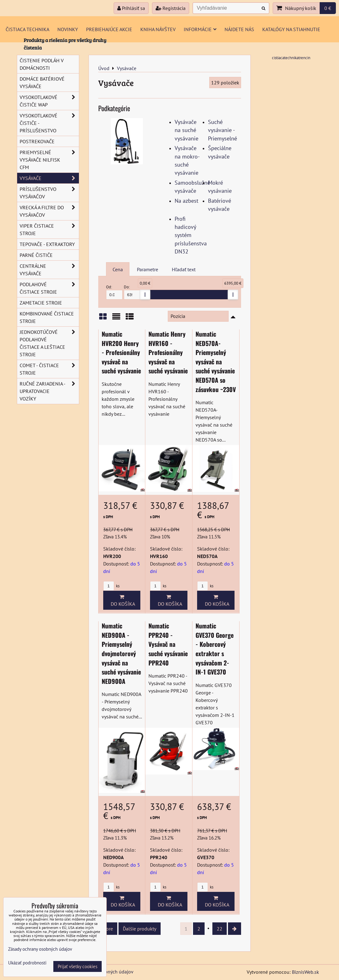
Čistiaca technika (27, 29)
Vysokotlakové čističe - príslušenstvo (49, 123)
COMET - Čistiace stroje (49, 369)
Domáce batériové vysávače (42, 83)
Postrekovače (37, 141)
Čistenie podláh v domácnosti (42, 64)
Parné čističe (36, 255)
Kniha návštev (158, 29)
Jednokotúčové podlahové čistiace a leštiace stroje (49, 343)
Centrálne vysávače (49, 270)
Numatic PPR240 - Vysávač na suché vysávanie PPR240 (168, 644)
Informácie (200, 29)
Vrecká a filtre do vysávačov (49, 211)
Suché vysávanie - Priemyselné (223, 130)
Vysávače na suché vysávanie (186, 130)
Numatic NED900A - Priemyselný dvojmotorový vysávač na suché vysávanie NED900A (121, 653)
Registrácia (171, 8)
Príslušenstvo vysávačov (49, 193)
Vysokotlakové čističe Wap (49, 101)
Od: (114, 292)
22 (220, 929)
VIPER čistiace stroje (49, 230)
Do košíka (122, 600)
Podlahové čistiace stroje (49, 288)
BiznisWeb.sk (305, 972)
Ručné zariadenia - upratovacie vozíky (49, 391)
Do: (132, 292)
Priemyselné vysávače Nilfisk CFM (49, 160)
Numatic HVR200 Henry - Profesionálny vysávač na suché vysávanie (121, 352)
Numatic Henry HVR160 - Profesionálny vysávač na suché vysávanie (168, 352)
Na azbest (186, 201)
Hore (108, 929)
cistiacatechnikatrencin (291, 58)
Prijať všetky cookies (77, 966)
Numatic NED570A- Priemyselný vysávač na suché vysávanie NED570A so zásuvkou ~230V (216, 361)
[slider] (145, 295)
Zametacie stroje (41, 303)
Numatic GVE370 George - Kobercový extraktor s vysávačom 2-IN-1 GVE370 (215, 649)
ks (111, 586)
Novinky (68, 29)
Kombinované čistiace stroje (47, 317)
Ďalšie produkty (140, 929)
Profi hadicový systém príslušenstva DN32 (191, 235)
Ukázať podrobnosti (27, 963)
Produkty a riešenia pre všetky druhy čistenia (65, 44)
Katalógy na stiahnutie (291, 29)
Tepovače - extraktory (47, 244)
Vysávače (49, 178)
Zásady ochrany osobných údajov (40, 949)
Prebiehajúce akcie (109, 29)
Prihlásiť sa (131, 8)
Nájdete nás (239, 29)
